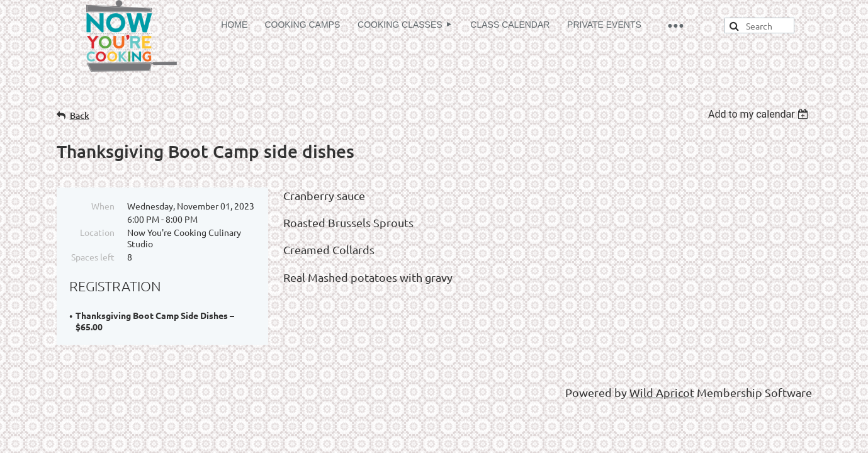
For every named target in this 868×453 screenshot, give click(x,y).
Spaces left (93, 257)
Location (97, 232)
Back (80, 115)
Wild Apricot (662, 392)
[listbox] (760, 114)
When (103, 206)
